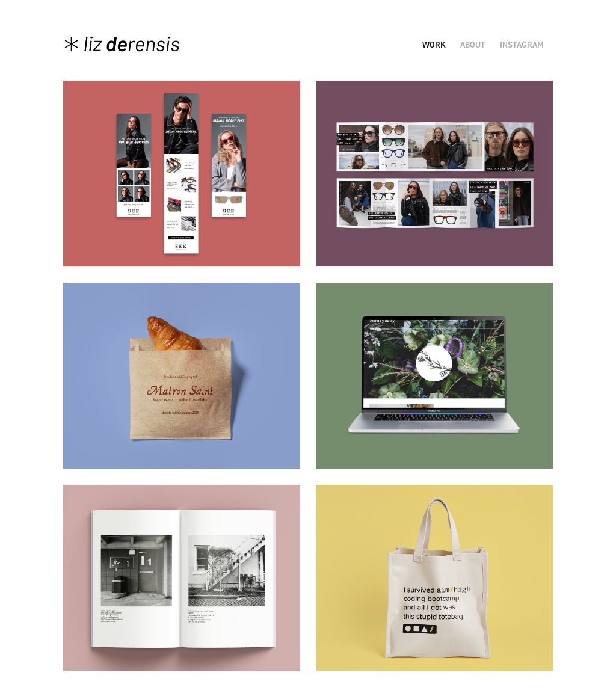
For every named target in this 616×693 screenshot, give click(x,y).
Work (434, 45)
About (473, 45)
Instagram (522, 45)
